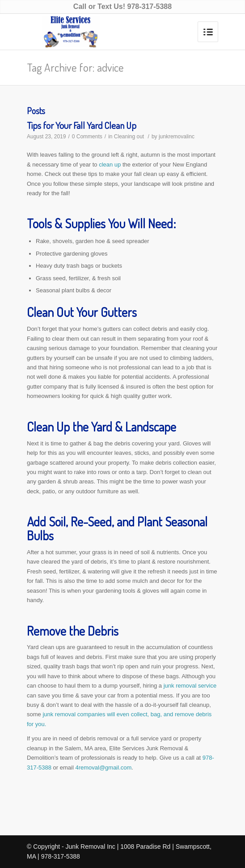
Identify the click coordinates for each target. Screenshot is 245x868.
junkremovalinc (177, 137)
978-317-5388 (149, 6)
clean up (110, 165)
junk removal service (190, 686)
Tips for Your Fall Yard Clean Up (82, 125)
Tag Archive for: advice (75, 67)
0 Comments (87, 137)
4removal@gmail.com (103, 768)
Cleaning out (129, 137)
